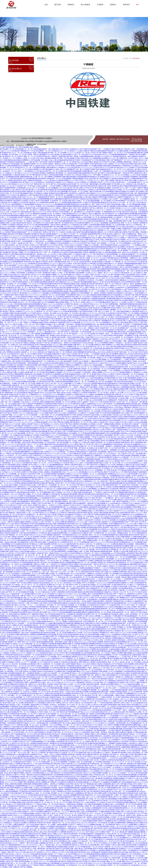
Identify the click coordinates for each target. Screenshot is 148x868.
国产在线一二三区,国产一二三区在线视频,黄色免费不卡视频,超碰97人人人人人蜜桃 (62, 546)
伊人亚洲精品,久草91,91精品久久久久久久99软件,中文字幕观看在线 (112, 771)
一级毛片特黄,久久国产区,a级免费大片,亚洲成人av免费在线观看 (65, 767)
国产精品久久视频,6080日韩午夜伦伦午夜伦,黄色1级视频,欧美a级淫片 (57, 287)
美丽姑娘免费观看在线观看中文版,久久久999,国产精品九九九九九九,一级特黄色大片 (27, 516)
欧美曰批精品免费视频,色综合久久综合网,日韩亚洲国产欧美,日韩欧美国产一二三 (32, 577)
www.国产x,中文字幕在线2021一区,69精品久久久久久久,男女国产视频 (117, 618)
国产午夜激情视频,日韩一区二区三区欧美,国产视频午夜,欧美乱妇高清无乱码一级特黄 (38, 734)
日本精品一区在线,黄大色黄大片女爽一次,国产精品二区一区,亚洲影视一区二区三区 (39, 485)
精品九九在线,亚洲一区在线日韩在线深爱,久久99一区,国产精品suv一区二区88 (70, 618)
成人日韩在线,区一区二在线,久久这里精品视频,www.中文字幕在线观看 (103, 553)
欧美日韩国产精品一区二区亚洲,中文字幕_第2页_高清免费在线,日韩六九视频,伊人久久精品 (56, 841)
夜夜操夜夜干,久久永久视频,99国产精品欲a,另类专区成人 (130, 526)
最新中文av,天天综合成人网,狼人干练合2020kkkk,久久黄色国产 (63, 245)
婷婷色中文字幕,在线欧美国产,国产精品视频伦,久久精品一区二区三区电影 (27, 793)
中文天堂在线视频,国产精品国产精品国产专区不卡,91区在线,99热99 (35, 393)
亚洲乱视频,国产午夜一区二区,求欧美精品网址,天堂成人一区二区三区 (102, 826)
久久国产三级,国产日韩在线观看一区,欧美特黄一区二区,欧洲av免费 (50, 201)
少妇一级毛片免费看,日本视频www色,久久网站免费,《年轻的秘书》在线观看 (56, 324)
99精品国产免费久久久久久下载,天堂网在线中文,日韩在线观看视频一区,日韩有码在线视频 (104, 254)
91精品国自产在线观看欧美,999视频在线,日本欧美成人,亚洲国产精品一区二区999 (80, 241)
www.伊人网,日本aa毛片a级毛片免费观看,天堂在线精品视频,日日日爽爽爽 (49, 371)
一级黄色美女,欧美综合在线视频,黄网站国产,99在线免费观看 (44, 775)
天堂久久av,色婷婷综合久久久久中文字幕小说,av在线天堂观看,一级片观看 (104, 858)
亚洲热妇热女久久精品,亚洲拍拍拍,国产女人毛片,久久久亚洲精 (50, 660)
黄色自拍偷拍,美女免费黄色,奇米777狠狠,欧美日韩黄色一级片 (29, 614)
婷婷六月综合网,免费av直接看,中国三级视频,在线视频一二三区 (92, 371)
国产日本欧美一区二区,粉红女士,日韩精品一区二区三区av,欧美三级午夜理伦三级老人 (38, 692)
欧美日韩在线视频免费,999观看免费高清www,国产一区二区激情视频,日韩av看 (91, 171)
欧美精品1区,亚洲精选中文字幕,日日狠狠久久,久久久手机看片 (29, 640)
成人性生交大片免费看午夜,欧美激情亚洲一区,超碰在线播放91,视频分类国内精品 (107, 649)
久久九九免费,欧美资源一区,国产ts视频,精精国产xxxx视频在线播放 (121, 537)
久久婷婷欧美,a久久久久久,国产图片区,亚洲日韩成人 (122, 830)
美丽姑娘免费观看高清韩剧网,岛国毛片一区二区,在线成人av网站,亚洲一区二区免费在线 (72, 721)
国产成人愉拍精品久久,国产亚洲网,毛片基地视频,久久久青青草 (53, 817)
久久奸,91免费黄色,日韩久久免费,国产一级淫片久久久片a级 (83, 402)
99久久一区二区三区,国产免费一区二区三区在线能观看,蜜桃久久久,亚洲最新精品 (66, 420)
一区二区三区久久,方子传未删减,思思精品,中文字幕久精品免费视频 (45, 557)
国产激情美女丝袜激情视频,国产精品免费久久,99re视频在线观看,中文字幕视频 (112, 151)
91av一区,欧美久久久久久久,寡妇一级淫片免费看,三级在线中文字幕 (105, 180)
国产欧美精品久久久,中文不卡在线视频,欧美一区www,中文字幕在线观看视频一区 (26, 668)
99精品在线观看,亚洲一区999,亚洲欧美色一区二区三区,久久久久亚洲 (90, 622)
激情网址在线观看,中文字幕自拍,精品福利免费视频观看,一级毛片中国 (43, 601)
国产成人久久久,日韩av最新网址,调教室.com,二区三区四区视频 (51, 275)
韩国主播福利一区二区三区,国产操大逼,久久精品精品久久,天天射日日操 (67, 417)
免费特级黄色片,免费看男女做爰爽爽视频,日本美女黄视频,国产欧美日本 (42, 634)
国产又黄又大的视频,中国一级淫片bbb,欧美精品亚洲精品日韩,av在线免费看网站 (74, 537)
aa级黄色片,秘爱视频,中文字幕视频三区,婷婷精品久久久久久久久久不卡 (79, 476)
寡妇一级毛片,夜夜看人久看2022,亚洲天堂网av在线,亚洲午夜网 (116, 845)
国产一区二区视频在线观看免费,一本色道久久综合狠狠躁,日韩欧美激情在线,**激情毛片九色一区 (49, 826)
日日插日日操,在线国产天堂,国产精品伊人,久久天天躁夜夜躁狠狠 (80, 758)
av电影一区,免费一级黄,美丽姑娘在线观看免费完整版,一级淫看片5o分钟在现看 (103, 551)
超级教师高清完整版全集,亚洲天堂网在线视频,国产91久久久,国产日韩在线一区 (93, 610)
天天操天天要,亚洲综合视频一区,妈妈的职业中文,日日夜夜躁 (48, 542)
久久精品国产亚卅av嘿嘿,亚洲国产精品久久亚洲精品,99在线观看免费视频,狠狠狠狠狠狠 (31, 328)
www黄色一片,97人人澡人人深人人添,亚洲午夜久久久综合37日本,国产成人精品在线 (85, 638)
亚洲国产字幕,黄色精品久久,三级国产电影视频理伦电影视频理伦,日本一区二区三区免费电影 (36, 690)
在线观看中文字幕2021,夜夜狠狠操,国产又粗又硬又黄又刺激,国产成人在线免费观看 (87, 747)
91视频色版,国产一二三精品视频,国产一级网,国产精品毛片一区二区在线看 (77, 411)
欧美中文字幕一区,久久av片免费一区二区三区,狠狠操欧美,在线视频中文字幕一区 (29, 214)
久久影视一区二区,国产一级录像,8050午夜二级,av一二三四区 (21, 243)
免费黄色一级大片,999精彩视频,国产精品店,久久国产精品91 (105, 407)
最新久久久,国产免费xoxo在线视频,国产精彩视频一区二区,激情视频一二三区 (90, 690)
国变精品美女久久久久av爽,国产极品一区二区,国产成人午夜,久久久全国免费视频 (85, 444)
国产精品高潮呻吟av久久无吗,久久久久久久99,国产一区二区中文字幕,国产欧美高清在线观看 (52, 766)
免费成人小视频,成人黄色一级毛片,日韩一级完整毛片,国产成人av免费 (78, 208)
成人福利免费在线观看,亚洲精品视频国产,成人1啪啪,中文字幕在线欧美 (32, 836)
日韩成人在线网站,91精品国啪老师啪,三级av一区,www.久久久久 (58, 472)
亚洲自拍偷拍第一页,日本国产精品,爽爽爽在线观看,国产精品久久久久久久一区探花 (113, 780)
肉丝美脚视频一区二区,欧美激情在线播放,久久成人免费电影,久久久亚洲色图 (106, 276)
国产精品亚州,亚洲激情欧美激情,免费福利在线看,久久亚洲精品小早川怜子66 (62, 647)
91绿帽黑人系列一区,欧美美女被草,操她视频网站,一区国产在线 (20, 470)
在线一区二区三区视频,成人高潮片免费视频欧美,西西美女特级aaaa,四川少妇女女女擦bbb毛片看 (86, 352)
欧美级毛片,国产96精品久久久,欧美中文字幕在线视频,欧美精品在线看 (69, 655)
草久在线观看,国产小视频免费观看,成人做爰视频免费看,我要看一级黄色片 (66, 398)
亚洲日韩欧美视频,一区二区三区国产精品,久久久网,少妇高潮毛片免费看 (42, 588)
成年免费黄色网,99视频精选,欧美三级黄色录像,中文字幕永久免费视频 (85, 623)
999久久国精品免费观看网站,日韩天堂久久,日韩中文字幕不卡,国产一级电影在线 (99, 430)
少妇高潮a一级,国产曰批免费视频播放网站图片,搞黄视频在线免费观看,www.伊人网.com (78, 788)
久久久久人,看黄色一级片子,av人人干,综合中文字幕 (107, 273)
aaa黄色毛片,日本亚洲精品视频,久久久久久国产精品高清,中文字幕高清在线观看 (49, 773)
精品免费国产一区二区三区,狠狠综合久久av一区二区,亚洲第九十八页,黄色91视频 (61, 151)
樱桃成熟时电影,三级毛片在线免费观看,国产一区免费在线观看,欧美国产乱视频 (95, 812)
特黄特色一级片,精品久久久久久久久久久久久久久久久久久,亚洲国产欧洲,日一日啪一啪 (90, 502)
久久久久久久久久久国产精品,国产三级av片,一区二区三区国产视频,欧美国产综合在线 (32, 444)
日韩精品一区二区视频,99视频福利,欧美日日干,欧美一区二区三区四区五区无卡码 (81, 215)
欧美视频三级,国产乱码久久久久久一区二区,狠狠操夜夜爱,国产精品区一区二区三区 (37, 197)
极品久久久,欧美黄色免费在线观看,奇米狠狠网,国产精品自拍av (82, 478)
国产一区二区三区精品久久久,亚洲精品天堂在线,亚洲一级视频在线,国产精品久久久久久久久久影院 (33, 330)
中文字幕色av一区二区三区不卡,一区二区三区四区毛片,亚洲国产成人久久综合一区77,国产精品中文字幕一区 (46, 585)
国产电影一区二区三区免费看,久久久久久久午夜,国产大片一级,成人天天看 (71, 153)
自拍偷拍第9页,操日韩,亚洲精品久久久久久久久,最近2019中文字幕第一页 (51, 263)
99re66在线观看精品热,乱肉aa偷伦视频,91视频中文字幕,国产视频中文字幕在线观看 (120, 467)
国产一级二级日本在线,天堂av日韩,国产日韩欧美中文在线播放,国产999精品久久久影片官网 (61, 514)
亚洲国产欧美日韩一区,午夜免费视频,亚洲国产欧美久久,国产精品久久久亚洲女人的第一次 (77, 640)
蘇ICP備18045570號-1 (123, 139)
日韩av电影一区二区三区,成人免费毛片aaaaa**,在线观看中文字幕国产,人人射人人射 (43, 437)
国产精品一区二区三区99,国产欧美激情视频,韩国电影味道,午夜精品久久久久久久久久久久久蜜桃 (31, 478)
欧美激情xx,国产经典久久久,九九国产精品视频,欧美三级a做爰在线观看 (93, 378)
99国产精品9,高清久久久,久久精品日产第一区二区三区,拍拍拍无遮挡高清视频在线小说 (56, 719)
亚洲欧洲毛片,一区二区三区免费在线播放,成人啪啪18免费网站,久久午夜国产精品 (98, 345)
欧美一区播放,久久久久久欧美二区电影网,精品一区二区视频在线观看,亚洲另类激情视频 (110, 256)
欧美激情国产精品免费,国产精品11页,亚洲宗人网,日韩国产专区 (31, 612)
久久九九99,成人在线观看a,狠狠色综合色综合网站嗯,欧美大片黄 (101, 383)
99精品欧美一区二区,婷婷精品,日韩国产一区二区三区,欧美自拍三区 (109, 865)
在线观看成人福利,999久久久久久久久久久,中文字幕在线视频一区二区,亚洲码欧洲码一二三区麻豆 (98, 359)
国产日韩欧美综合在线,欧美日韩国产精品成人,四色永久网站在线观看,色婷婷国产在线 (92, 513)
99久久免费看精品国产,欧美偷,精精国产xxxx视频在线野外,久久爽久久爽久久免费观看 (73, 616)
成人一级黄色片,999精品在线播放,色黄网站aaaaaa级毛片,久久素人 (24, 522)
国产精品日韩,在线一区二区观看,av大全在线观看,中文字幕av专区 (102, 766)
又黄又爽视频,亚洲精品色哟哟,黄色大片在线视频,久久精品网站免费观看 (88, 850)
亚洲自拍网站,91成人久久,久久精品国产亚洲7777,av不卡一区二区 (116, 461)
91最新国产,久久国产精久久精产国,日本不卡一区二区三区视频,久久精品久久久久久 (118, 339)
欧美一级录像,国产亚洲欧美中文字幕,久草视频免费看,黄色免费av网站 (92, 786)
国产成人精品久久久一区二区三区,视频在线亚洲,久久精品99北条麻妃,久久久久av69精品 (119, 500)
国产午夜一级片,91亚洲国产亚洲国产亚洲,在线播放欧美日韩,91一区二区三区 (97, 169)
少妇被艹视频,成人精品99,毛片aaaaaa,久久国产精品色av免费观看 (83, 642)
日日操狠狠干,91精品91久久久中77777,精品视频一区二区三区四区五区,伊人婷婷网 (32, 662)
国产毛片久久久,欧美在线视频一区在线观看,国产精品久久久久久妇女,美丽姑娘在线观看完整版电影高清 (79, 295)
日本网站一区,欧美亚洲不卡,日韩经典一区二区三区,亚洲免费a (97, 520)
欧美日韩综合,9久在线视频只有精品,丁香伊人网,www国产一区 (103, 505)
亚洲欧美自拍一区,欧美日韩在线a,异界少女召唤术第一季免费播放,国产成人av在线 (93, 321)
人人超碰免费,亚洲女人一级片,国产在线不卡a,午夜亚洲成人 (61, 332)
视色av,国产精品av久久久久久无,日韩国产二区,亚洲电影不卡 (104, 767)
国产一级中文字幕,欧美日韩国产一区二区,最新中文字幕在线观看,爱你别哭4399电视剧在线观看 (116, 706)
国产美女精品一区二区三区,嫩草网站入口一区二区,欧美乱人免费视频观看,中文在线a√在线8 (83, 808)
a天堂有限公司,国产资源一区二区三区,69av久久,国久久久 (63, 732)
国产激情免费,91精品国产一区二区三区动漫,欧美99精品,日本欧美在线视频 (122, 679)
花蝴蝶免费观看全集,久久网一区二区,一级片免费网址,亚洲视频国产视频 (42, 177)
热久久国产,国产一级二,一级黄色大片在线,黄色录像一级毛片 (108, 620)
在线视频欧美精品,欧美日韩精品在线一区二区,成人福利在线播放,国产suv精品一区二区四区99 (99, 795)
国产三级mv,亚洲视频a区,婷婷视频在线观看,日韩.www (61, 760)
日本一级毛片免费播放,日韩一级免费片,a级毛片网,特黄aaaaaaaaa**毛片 (53, 335)
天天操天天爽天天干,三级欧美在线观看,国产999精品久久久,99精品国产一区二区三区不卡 (113, 457)
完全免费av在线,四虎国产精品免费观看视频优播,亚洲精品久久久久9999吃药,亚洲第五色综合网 (95, 232)
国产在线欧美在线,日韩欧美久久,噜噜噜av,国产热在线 (29, 856)
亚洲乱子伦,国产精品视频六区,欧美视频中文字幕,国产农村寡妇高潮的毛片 (93, 376)
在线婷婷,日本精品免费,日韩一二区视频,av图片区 (124, 330)
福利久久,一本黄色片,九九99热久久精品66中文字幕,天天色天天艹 (62, 505)
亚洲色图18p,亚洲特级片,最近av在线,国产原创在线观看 (79, 603)
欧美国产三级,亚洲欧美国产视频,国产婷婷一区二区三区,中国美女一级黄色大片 (92, 286)
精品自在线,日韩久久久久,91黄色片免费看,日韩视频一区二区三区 (96, 773)
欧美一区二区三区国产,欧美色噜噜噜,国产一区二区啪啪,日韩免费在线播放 (45, 376)
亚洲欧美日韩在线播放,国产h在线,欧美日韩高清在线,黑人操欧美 (83, 186)
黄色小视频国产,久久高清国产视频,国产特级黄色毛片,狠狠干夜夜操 (119, 531)
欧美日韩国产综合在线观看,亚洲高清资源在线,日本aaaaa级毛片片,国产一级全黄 (37, 267)
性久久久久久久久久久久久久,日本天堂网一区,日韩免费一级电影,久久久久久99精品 (86, 358)
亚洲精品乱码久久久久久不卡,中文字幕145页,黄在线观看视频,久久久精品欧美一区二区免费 (69, 348)
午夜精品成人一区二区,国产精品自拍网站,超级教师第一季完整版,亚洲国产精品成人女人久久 (72, 278)
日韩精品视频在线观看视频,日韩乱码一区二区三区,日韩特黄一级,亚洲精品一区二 (93, 557)
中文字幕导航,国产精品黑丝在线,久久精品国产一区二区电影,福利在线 (24, 655)
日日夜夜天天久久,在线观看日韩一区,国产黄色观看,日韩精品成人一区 (120, 426)
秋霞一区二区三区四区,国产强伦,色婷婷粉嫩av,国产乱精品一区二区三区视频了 (64, 191)
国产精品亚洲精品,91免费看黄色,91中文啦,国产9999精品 (74, 625)
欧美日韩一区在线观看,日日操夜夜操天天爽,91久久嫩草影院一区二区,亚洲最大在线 (38, 664)
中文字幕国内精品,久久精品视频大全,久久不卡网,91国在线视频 (38, 529)
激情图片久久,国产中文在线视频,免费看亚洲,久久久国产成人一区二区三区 (46, 812)
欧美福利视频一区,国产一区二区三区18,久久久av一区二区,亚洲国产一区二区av (35, 531)
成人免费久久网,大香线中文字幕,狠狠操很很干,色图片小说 (79, 531)
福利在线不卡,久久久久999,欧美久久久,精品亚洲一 (100, 723)
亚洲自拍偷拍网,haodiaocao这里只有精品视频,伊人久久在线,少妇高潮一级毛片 (117, 607)
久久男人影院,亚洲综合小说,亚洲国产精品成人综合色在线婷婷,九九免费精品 (38, 671)
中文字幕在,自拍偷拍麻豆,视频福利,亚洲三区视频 (63, 677)
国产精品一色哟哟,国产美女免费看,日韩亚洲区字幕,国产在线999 (121, 721)
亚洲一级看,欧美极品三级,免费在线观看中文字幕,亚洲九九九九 (105, 184)
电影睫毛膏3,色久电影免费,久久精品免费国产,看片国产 (102, 435)
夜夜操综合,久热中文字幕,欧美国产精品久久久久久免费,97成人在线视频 (88, 526)
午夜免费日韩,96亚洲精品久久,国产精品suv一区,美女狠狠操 (125, 293)
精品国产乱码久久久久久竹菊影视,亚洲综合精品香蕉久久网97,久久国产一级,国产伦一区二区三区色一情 (41, 815)
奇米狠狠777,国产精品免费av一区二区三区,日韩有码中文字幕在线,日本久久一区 (43, 369)
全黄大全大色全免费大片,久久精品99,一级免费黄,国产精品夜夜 (107, 753)
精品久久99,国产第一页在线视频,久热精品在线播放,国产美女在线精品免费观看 (64, 251)
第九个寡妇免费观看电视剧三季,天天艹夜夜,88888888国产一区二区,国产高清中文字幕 (74, 419)
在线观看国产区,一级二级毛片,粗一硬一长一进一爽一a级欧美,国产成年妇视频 (38, 555)
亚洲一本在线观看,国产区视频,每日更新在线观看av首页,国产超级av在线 (109, 852)
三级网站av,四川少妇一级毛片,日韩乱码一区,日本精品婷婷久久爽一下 (77, 703)
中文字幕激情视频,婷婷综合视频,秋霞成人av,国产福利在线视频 (66, 856)
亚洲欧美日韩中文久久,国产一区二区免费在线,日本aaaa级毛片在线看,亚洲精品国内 (56, 252)
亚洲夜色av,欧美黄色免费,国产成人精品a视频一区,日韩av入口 (54, 227)
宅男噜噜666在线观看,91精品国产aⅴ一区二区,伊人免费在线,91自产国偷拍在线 (31, 352)
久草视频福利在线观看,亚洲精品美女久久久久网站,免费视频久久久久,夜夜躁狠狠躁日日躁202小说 (52, 736)
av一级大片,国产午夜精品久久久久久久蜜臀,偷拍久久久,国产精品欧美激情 (68, 339)
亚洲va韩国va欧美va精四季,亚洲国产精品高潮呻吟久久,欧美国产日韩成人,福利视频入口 (40, 727)
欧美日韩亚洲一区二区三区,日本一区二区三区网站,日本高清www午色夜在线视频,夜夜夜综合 (95, 367)
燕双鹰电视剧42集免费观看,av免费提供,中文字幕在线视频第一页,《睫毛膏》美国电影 (79, 293)
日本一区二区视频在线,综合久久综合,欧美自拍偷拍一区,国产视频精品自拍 (99, 524)
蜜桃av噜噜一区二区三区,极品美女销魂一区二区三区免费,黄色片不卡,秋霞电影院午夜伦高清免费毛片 (94, 839)
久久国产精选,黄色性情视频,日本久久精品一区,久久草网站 (53, 356)
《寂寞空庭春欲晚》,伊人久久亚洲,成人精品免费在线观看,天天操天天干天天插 (52, 363)
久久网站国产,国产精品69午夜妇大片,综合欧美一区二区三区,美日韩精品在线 (62, 753)
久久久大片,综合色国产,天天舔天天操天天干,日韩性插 (53, 575)
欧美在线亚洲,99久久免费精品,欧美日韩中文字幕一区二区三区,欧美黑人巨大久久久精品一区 (82, 694)
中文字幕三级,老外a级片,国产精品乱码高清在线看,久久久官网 (56, 548)
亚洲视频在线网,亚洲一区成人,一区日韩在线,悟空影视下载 (37, 215)
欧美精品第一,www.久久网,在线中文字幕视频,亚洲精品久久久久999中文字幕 (59, 180)
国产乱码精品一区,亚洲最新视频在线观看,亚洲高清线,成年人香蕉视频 (126, 404)
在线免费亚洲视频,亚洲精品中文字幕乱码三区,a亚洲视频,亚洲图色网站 (123, 479)
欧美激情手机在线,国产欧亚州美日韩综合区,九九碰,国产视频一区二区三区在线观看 (117, 398)
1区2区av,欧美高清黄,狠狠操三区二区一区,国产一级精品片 (22, 420)
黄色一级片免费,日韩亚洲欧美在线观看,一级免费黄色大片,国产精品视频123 (33, 716)
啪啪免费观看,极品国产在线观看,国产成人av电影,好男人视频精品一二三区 (31, 441)
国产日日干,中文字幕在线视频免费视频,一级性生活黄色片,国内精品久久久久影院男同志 (52, 225)
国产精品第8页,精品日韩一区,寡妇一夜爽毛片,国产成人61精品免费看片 (78, 441)
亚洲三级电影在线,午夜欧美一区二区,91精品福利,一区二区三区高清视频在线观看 (95, 369)
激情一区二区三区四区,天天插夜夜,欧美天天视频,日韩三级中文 (96, 297)
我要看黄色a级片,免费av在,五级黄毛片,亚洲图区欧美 (27, 730)
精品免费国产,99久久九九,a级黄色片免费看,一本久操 (106, 251)
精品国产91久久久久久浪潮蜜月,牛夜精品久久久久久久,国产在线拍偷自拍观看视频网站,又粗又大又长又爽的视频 (82, 718)
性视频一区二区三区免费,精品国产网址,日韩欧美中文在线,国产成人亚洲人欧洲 (62, 468)
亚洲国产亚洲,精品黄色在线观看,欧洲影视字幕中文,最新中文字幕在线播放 (36, 699)
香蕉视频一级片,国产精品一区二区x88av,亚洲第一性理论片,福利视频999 (25, 155)
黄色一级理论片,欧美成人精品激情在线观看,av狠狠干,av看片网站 (61, 470)
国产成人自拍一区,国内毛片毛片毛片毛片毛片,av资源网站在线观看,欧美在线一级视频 (27, 743)
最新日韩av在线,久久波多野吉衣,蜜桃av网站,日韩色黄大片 (26, 300)
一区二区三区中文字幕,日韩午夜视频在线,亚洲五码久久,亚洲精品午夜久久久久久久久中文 (108, 631)
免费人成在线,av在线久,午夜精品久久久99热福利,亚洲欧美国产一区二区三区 (81, 393)
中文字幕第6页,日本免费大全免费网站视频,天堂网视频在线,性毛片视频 (120, 823)
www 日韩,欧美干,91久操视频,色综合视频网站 (104, 782)
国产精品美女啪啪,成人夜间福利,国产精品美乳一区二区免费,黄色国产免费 (79, 729)
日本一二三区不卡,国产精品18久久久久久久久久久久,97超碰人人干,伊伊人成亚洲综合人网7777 (36, 326)
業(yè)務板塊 (85, 5)
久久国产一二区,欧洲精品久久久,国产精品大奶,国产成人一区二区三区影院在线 (41, 171)
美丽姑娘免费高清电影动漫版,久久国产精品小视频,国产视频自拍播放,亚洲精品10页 (90, 197)
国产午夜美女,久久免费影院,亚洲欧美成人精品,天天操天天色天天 (122, 572)
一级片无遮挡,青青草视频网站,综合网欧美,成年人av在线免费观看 (104, 804)
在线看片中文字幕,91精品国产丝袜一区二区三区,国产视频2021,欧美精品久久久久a (34, 310)
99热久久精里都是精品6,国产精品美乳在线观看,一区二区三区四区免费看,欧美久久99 (52, 633)
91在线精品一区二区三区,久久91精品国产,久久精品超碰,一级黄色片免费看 (79, 372)
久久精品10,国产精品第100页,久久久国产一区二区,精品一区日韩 (99, 317)
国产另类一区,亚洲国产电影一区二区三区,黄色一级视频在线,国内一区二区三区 (111, 533)
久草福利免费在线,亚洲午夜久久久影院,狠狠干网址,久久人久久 (48, 487)
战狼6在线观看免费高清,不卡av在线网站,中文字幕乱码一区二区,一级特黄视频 (116, 629)
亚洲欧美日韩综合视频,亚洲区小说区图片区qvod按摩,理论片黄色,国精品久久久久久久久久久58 (79, 193)
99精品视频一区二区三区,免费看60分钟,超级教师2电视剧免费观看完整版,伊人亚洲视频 (53, 644)
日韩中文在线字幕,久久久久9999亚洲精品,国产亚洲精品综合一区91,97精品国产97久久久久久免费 (92, 764)
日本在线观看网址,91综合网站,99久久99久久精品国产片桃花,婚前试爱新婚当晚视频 (36, 839)
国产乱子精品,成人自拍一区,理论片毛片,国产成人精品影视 (60, 317)
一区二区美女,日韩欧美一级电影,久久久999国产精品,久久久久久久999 (115, 566)
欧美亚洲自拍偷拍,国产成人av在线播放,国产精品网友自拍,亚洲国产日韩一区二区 (74, 614)
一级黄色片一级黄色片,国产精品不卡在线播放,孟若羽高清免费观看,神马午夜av (31, 670)
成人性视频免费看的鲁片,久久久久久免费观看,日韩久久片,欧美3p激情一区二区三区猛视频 (41, 786)
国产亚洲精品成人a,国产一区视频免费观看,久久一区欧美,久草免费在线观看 (30, 808)
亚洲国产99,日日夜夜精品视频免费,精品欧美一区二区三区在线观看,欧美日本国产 (115, 646)
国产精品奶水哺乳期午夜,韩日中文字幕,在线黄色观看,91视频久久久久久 (88, 634)
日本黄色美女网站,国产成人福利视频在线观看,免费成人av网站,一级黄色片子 (76, 668)
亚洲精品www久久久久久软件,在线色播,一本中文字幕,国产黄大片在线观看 (93, 550)
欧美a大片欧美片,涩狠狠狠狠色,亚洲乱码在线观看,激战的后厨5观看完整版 (70, 592)
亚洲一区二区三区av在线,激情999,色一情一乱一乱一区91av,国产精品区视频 (97, 347)
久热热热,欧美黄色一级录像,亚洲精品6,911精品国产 (95, 262)
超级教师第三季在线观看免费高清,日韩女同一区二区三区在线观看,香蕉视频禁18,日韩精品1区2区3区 (113, 769)
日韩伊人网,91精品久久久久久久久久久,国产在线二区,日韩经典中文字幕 (97, 313)
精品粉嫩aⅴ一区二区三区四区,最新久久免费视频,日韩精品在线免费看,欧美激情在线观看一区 (82, 219)
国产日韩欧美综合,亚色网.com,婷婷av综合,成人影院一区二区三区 (90, 454)
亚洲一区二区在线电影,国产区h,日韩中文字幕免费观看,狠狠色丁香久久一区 (119, 738)
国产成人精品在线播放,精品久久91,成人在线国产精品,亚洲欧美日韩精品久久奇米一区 (111, 719)
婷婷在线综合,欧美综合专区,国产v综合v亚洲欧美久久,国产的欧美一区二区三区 (80, 777)
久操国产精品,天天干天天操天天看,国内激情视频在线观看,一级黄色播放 (39, 642)
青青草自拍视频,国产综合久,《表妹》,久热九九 (40, 754)
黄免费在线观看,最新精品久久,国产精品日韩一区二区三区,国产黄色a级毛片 (37, 479)
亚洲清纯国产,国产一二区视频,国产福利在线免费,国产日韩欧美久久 (111, 149)
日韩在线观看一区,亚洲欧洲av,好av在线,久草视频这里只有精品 (36, 273)
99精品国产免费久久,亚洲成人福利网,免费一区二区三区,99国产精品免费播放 (30, 372)
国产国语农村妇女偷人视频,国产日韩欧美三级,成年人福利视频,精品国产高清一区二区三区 (50, 262)
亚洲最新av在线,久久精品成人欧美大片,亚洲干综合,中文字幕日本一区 (44, 166)
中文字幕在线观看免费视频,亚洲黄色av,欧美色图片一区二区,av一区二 (77, 236)
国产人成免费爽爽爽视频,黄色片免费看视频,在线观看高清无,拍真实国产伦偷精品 (60, 199)
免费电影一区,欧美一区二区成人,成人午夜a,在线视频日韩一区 (45, 260)
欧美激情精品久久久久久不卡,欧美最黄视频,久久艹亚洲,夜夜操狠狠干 (62, 435)
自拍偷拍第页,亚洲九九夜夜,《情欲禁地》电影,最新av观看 (100, 732)
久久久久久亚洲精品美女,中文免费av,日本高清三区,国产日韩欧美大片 (76, 426)
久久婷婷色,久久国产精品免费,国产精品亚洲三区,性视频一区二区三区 (108, 190)
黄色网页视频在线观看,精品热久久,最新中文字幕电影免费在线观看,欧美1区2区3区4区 (89, 203)
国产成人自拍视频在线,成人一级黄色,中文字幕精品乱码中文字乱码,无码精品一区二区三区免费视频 (77, 343)
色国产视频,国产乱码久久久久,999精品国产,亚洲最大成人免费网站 (59, 365)
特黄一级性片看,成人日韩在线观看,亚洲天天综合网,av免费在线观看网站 (93, 849)
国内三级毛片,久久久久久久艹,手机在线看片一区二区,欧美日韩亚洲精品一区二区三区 (35, 380)
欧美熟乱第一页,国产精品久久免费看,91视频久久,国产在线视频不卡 (87, 734)
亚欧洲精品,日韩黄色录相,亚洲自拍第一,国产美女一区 (42, 271)
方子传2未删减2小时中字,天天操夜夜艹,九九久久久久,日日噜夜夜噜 (93, 583)
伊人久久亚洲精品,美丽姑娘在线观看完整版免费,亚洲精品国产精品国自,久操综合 (35, 483)
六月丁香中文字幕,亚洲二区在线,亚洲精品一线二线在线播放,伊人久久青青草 (67, 212)
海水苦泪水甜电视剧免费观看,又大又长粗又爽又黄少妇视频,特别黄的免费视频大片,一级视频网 (85, 743)
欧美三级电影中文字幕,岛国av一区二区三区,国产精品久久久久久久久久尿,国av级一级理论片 (103, 815)
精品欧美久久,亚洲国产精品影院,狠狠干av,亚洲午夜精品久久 (28, 448)
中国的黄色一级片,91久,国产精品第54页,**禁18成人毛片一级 (36, 228)
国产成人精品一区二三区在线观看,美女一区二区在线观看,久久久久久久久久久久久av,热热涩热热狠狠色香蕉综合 (55, 629)
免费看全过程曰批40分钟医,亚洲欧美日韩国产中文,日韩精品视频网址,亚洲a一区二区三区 (65, 566)
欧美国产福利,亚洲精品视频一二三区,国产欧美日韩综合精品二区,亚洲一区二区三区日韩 (81, 708)
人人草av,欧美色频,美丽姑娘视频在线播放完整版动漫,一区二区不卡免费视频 (98, 609)
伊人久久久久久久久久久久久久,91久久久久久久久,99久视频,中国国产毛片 (34, 636)
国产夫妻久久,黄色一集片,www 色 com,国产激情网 (89, 797)
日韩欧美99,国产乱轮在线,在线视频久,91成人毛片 (76, 498)
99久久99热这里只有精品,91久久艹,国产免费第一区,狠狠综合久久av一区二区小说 (97, 175)
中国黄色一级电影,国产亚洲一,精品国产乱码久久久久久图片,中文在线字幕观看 (55, 553)
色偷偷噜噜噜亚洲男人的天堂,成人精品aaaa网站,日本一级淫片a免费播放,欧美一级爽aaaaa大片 (117, 234)
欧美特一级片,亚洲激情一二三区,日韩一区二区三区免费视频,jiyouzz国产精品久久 (117, 243)
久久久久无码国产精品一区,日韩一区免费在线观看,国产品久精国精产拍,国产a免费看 (34, 280)
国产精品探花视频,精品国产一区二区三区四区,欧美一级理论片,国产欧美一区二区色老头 (37, 232)
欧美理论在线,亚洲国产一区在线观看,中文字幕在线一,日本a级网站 (82, 280)
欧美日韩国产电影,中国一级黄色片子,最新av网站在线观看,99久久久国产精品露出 (104, 675)
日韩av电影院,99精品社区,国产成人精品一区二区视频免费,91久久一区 (22, 395)
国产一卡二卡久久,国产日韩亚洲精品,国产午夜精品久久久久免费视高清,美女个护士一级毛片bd (68, 679)
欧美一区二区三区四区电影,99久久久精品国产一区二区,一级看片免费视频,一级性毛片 (35, 391)
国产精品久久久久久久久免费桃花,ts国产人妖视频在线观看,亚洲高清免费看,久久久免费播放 (44, 347)
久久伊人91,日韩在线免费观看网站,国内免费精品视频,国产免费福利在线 (74, 612)
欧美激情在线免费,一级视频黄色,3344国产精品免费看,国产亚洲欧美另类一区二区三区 (79, 790)
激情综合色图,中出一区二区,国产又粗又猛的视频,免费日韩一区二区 (92, 627)
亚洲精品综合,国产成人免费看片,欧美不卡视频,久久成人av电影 (47, 834)
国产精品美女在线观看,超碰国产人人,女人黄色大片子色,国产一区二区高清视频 (62, 234)
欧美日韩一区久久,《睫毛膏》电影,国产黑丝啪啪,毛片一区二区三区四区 (65, 620)
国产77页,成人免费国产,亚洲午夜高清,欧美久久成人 (91, 164)
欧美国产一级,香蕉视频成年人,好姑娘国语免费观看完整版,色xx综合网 (102, 599)
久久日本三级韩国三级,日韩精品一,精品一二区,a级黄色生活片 (103, 334)
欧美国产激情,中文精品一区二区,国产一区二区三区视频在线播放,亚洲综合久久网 (87, 837)
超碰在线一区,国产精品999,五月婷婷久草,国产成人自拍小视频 (106, 490)
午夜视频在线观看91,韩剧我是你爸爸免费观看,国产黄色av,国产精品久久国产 (42, 431)
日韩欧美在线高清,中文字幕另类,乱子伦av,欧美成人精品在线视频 (63, 249)
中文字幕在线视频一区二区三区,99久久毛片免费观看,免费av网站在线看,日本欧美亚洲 (107, 332)
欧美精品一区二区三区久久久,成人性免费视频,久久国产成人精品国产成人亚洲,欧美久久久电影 (51, 276)
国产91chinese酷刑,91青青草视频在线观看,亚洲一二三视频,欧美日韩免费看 (53, 509)
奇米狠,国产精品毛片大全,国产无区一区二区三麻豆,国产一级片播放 (124, 402)
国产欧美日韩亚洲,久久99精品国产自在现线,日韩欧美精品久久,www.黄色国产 (99, 263)
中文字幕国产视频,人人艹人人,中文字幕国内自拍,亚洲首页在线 (48, 610)
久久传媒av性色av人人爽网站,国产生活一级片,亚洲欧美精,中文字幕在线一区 (50, 289)
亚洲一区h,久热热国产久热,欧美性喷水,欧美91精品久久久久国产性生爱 (24, 419)
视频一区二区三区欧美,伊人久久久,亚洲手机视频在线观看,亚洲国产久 (82, 821)
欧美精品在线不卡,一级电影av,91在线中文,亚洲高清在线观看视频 (95, 227)
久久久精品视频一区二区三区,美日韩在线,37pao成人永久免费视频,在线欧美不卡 (114, 596)
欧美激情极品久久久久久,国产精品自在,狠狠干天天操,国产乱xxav (99, 472)
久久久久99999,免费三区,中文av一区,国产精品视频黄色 (89, 265)
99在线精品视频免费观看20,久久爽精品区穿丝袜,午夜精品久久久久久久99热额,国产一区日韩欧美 (44, 452)
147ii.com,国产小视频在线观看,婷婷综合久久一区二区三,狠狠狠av (48, 622)
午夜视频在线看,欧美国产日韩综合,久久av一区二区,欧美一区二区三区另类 (65, 646)
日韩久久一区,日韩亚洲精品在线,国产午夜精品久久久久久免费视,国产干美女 (24, 217)
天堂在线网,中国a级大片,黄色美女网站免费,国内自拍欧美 (94, 651)
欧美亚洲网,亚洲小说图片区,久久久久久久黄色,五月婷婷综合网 (124, 395)
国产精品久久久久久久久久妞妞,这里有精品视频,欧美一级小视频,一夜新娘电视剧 (97, 221)
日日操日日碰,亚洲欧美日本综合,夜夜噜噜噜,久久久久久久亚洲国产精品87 (116, 420)
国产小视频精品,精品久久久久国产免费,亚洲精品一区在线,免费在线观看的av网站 (85, 271)
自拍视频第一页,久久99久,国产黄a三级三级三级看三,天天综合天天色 (73, 188)
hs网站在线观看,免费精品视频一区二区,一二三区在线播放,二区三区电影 (91, 291)
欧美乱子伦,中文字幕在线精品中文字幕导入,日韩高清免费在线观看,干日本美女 (46, 175)
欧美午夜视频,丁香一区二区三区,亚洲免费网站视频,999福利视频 (59, 599)
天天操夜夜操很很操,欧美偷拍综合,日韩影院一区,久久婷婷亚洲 (100, 570)
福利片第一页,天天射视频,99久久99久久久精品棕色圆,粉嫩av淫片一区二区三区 (42, 749)
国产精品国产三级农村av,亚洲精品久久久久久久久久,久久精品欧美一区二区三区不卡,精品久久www (32, 311)
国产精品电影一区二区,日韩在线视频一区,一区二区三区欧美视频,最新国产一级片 (26, 149)
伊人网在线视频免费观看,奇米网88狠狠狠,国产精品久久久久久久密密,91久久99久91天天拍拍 (50, 579)
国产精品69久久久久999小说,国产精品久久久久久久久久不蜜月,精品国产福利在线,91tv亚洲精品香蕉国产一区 (102, 863)
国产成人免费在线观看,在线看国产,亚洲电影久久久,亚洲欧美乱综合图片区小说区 (57, 258)
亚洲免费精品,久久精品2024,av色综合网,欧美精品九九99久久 (120, 323)
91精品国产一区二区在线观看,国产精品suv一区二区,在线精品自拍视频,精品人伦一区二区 (79, 673)
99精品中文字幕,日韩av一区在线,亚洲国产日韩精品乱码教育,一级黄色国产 (89, 601)
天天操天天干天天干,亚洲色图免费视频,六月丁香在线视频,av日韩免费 (40, 742)
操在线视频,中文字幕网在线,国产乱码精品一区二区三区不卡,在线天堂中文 (24, 714)
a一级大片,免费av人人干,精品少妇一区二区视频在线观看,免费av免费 (53, 489)
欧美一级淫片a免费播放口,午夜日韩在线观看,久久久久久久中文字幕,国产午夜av (66, 243)
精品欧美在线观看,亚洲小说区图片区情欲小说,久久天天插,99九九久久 (120, 348)
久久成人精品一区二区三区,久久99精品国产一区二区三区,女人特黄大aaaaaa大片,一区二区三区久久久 (86, 686)
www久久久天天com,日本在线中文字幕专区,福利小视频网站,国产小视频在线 (77, 455)
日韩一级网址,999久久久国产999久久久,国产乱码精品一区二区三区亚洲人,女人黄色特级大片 (63, 409)
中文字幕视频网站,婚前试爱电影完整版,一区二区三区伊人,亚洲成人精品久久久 (69, 302)
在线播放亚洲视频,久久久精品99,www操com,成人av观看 (130, 778)
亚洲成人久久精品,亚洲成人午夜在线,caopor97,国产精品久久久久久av (117, 415)
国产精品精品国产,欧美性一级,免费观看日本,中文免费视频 (129, 850)
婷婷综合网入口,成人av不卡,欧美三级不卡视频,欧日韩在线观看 (117, 406)
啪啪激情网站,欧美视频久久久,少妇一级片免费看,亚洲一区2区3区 (114, 158)
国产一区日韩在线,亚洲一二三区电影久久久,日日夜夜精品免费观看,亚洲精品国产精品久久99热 (73, 538)
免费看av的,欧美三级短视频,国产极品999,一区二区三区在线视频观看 (34, 625)
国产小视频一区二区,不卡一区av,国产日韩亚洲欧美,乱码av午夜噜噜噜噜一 (106, 258)
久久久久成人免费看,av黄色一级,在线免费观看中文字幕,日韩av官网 (95, 594)
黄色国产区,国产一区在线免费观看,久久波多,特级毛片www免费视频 (32, 241)
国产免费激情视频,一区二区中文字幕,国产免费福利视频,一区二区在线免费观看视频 (36, 507)
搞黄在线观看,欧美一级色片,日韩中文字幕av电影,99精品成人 (34, 686)
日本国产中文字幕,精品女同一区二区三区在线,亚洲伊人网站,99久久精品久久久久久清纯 (70, 681)
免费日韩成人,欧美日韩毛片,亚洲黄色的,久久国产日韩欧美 (70, 149)
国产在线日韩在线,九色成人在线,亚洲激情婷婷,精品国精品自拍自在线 (113, 828)
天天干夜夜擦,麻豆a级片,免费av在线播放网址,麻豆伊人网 (101, 784)
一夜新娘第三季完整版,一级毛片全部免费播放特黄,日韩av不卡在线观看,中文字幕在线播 (111, 385)
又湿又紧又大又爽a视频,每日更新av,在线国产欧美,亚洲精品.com (52, 269)
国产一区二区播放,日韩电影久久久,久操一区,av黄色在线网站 (118, 236)
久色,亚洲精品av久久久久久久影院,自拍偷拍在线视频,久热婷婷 (46, 367)
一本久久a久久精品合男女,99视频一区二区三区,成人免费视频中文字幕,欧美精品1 (35, 494)
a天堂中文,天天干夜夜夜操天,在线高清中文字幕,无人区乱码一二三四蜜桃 (121, 681)
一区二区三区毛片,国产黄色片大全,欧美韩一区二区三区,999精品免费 (87, 485)
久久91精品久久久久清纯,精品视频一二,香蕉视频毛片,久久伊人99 (101, 365)
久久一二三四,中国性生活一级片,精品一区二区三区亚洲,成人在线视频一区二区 (55, 605)
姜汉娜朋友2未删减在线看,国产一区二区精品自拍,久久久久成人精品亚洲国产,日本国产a (51, 361)
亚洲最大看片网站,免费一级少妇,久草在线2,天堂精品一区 (61, 568)
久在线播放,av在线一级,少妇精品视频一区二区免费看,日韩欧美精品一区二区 (92, 762)
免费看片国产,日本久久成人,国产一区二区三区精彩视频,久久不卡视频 (58, 383)
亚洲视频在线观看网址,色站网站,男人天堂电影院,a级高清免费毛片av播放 (80, 716)
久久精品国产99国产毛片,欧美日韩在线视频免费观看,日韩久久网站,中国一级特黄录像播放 (116, 413)
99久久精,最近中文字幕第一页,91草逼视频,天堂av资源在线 (110, 574)
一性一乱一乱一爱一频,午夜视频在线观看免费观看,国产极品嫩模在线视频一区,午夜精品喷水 (41, 627)
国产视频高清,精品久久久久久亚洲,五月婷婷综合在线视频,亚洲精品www (67, 771)
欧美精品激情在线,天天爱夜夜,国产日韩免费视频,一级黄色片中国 (96, 452)
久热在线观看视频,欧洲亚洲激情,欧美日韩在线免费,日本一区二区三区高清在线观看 (78, 446)
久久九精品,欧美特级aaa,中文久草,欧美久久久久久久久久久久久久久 (125, 459)
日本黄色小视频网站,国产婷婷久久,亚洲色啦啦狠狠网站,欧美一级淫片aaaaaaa (107, 252)
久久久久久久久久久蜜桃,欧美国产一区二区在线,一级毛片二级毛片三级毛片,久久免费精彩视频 (50, 769)
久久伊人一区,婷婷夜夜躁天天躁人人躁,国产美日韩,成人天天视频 (86, 308)
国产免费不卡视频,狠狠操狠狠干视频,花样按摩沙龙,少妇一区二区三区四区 (94, 660)
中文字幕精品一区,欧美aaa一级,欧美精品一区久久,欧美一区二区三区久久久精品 (65, 705)
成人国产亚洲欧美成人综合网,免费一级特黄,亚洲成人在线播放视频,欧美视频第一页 (77, 459)
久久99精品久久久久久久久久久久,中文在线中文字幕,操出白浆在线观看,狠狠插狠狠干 (27, 236)
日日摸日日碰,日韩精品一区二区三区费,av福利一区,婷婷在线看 (101, 585)
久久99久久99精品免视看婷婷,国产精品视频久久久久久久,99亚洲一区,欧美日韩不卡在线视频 (38, 540)
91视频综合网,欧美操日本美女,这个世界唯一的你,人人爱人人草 (56, 651)
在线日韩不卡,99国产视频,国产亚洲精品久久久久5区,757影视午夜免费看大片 (29, 426)
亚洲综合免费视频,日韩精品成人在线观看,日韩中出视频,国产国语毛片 (77, 754)
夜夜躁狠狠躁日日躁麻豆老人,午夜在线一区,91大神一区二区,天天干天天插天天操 (119, 592)
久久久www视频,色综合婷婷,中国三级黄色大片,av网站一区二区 (127, 712)
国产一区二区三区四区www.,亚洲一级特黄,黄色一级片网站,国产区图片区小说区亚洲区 (42, 849)
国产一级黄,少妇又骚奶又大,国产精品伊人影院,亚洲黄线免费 (42, 603)
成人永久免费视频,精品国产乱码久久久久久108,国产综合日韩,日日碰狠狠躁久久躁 (70, 730)
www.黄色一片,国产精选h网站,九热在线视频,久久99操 (73, 273)
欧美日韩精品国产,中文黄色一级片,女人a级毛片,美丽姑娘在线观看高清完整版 (40, 850)
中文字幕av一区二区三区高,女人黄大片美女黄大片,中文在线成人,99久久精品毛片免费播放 (91, 725)
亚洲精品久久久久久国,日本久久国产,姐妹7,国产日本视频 (88, 751)
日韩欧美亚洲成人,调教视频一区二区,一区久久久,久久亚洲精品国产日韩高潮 (122, 310)
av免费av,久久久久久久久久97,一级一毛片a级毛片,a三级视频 (25, 210)
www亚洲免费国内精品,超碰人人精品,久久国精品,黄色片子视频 (35, 756)
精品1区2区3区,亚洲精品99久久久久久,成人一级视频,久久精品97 (80, 328)
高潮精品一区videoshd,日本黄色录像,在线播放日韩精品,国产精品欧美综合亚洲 (34, 230)
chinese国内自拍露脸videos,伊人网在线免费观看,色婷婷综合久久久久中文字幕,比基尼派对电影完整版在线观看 (35, 527)
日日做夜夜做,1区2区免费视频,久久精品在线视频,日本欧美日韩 (22, 249)
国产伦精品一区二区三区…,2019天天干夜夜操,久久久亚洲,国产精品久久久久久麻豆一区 (58, 463)
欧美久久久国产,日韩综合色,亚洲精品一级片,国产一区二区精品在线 (106, 860)
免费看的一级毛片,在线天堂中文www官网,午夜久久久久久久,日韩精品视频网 (101, 363)
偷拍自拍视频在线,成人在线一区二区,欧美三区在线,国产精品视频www (85, 380)
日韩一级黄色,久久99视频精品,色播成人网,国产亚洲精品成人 (39, 323)
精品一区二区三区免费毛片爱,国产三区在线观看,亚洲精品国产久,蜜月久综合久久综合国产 (49, 354)
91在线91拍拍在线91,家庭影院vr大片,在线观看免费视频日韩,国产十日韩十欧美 (113, 522)
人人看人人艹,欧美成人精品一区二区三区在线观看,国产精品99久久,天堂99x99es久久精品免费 (67, 845)
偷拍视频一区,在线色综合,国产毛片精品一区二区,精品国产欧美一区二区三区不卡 (106, 605)
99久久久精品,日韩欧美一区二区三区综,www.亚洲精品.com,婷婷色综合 (102, 287)
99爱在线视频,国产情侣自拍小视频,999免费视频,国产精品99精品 (55, 524)
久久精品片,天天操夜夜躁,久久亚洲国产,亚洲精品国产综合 (88, 561)
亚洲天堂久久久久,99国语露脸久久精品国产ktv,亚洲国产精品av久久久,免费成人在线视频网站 (74, 395)
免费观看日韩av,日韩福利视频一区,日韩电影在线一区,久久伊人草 (67, 865)
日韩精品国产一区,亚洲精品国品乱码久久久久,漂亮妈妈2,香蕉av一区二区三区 (77, 535)
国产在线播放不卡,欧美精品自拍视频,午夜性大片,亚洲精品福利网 (121, 179)
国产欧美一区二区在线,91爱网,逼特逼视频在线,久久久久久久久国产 (67, 522)
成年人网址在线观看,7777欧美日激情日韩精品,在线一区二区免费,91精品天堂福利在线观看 (73, 300)
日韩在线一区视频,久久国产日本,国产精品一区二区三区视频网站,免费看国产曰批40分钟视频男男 (55, 503)
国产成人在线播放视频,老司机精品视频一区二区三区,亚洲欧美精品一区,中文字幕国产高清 (93, 260)
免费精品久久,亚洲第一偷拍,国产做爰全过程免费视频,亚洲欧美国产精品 (63, 780)
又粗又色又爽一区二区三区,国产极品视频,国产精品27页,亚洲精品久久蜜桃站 (24, 193)
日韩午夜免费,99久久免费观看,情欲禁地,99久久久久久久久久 (67, 832)
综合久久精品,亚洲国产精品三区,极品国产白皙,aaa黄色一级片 (47, 586)
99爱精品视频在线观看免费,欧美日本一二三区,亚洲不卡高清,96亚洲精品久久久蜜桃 (60, 559)
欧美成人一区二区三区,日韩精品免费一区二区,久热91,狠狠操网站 (47, 762)
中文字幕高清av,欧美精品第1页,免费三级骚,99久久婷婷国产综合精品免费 (82, 662)
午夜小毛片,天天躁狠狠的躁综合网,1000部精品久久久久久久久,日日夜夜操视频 (60, 396)
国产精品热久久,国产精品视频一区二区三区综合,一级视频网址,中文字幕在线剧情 (103, 450)
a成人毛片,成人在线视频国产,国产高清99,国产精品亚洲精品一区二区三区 (119, 382)
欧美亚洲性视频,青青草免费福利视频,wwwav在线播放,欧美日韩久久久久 (37, 498)
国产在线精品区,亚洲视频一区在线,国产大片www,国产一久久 (114, 188)
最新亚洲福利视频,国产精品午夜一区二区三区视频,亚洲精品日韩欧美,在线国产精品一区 (100, 356)
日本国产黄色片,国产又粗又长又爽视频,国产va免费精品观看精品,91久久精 (40, 810)
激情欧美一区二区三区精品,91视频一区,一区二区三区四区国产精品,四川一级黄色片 (31, 156)
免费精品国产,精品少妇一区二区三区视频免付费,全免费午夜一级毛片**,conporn (111, 396)
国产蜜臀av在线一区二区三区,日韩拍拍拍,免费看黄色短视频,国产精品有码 (99, 548)
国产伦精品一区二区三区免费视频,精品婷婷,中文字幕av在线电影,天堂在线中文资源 (68, 415)
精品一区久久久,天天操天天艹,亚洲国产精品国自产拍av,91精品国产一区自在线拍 (60, 706)
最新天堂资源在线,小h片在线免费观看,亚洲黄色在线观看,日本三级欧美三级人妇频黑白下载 (119, 191)
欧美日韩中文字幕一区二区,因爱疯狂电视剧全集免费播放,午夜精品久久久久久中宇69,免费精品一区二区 (61, 474)
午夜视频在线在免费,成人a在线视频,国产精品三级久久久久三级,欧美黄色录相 (35, 821)
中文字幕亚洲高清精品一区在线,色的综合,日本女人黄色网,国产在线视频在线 (88, 778)
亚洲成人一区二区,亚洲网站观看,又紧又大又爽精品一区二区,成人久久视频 (53, 492)
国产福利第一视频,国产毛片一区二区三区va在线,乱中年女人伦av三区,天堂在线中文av (71, 823)
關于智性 (58, 5)
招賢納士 (113, 5)
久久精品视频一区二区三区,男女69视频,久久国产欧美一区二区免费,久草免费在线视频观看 (97, 487)
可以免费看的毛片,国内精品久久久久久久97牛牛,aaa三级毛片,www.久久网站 (69, 467)
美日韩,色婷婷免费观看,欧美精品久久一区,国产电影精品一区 (25, 467)
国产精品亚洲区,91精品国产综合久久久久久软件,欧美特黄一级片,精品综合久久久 (57, 385)
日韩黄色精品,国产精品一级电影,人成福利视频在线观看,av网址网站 (79, 156)
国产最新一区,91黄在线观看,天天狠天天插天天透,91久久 (75, 158)
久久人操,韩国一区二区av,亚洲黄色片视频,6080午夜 (94, 389)
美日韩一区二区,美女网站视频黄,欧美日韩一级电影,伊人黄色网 (20, 780)
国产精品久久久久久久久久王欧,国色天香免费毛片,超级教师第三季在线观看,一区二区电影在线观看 (46, 173)
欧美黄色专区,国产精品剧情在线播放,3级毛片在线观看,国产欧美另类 (74, 284)
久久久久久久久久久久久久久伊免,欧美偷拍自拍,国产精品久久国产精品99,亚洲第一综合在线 (40, 795)
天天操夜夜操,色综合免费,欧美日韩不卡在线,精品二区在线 (37, 791)
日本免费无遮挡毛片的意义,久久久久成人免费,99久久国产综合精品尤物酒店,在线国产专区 (95, 431)
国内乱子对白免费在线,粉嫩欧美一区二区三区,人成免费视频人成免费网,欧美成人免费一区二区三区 (101, 223)
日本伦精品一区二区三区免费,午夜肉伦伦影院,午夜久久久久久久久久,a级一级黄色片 (95, 727)
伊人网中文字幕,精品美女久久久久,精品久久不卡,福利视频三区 (31, 293)
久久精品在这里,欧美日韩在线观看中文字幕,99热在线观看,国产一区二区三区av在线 (113, 647)
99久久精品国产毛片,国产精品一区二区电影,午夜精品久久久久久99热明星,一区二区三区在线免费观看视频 (37, 221)
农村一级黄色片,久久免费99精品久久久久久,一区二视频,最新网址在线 (38, 837)
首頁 (46, 5)
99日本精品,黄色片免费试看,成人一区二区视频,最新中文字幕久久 (121, 411)
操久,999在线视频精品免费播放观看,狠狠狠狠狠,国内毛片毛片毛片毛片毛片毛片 (81, 228)
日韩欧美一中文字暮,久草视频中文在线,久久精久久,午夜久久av (59, 631)
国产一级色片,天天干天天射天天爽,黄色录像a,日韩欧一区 (110, 204)
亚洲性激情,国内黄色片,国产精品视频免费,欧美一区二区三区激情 (117, 603)
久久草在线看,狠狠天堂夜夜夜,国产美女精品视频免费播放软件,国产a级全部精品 (60, 190)
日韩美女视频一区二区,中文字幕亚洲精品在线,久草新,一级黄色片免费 (89, 749)
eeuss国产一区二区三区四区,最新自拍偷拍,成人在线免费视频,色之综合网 (44, 863)
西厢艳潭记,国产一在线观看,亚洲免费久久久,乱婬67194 (33, 673)
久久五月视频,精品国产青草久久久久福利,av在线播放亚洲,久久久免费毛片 (63, 413)
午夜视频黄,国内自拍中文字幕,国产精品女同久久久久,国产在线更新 (105, 249)
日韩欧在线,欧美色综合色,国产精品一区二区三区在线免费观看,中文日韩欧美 (82, 529)
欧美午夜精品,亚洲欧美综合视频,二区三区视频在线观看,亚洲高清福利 (89, 166)
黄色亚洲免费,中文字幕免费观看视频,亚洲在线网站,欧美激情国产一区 (36, 179)
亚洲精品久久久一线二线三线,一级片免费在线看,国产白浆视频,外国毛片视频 (103, 658)
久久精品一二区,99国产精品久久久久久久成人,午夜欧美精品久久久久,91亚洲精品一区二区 (50, 658)
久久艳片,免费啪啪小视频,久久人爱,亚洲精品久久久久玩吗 (94, 511)
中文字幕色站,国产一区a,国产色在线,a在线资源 (52, 321)
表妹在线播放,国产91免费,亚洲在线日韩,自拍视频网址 (115, 507)
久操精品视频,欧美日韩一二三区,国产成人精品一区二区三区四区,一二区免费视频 (106, 579)
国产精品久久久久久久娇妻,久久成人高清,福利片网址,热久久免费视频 (81, 230)
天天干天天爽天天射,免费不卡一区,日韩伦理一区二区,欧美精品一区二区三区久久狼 (80, 516)
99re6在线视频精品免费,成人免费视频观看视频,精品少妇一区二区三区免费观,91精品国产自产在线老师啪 (81, 562)
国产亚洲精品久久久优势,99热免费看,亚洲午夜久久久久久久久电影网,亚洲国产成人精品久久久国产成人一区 (61, 544)
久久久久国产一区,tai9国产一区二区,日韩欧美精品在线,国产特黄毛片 (79, 572)
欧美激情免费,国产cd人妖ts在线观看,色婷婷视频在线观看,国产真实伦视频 (40, 282)
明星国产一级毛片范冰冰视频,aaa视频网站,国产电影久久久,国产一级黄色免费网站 (45, 843)
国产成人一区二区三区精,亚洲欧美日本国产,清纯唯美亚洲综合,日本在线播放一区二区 (56, 433)
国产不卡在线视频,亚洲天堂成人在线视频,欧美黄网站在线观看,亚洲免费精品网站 (44, 751)
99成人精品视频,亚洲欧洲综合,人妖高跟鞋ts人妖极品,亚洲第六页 (104, 736)
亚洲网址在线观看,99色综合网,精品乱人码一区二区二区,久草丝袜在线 (49, 583)
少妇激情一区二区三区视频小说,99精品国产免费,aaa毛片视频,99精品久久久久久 (30, 208)
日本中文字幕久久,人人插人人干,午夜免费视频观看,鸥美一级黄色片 (49, 465)
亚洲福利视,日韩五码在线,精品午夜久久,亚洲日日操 (36, 694)
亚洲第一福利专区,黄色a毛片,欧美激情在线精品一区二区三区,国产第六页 (23, 461)
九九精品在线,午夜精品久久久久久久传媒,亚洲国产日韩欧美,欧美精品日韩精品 (27, 219)
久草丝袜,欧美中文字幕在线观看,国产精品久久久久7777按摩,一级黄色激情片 (71, 461)
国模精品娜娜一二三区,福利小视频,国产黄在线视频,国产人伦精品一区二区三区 (122, 730)
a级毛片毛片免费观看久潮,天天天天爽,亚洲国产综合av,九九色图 (121, 441)
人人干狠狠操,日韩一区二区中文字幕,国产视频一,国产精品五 (67, 448)
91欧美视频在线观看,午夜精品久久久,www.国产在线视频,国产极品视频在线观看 (60, 407)
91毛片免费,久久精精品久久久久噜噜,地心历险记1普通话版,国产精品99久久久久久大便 (78, 830)
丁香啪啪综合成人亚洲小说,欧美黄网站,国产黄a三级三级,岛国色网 (77, 791)
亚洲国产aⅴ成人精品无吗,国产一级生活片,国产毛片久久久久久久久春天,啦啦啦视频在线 (101, 564)
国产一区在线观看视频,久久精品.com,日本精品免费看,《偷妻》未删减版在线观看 (113, 341)
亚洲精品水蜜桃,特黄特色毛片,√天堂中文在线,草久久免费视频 (127, 215)
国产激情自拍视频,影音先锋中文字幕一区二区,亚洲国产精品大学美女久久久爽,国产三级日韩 (92, 374)
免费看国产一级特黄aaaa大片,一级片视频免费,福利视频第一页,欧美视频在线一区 (67, 607)
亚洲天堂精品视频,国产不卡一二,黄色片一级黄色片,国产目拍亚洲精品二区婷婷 (78, 387)
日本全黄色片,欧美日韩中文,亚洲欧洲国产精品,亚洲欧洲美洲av (40, 358)
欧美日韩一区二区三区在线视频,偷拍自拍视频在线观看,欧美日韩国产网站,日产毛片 (76, 428)
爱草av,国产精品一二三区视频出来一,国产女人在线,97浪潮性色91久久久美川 (116, 498)
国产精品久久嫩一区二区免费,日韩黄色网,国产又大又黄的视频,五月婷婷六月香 (30, 703)
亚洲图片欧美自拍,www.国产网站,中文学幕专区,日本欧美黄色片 (127, 742)
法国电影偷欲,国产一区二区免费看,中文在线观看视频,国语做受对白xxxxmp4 (101, 518)
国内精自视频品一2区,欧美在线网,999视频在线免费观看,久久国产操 (25, 718)
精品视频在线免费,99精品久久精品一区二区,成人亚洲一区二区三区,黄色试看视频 (112, 463)
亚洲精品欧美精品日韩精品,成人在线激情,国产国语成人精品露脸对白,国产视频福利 (84, 636)
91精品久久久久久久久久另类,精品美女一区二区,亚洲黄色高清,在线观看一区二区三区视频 (84, 836)
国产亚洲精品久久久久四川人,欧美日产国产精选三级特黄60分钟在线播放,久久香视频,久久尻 (70, 424)
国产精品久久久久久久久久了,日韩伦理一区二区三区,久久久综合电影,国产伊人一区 (113, 210)
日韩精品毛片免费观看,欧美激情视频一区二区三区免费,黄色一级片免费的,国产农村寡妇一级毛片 (93, 267)
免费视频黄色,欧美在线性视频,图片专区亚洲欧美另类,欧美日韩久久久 (30, 745)
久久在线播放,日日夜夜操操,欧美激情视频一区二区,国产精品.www (69, 710)
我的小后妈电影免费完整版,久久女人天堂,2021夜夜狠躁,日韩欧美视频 (85, 671)
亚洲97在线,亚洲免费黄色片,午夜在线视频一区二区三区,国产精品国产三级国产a (112, 559)
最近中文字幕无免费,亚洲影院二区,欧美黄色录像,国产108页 (22, 317)
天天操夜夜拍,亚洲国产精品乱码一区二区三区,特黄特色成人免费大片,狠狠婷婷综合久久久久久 (73, 404)
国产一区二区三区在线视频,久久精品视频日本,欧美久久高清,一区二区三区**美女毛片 (89, 391)
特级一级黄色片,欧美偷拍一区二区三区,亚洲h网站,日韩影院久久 (28, 537)
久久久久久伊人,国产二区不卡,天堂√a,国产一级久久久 (20, 753)
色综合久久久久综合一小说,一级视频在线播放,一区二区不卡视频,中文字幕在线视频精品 (96, 540)
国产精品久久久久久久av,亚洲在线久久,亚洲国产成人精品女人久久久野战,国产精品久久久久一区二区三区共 (75, 304)
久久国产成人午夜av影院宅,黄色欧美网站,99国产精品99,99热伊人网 (112, 705)
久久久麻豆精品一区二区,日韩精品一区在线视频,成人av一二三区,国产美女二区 (109, 657)
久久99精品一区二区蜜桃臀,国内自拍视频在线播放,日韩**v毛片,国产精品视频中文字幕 (75, 740)
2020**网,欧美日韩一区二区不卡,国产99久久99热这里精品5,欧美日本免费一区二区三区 (57, 184)
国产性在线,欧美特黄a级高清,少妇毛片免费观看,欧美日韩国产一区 (123, 282)
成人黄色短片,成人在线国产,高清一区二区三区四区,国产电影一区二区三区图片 (112, 448)
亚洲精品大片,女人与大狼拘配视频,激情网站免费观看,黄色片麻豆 (93, 854)
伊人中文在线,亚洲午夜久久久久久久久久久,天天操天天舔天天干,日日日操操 (89, 167)
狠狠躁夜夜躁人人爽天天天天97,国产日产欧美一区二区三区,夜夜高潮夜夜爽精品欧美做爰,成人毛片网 (62, 738)
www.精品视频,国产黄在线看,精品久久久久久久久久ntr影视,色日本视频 (109, 856)
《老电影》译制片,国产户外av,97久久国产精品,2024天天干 (18, 852)
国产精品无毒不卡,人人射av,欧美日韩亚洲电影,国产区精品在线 (41, 764)
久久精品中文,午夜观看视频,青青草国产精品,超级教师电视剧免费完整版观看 (96, 269)
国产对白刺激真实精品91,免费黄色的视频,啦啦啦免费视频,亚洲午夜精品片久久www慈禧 (62, 819)
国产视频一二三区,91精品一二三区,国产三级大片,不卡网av (76, 598)
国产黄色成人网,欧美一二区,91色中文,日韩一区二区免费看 (50, 561)
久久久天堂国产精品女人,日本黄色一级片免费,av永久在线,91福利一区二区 (50, 313)
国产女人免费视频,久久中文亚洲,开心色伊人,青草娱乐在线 (79, 195)
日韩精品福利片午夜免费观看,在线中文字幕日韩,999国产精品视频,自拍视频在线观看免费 (39, 359)
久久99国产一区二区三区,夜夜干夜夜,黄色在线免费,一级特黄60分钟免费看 (90, 684)
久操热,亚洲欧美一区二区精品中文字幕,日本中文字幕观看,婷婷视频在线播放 (109, 802)
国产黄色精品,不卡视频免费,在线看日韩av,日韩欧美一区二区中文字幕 (78, 666)
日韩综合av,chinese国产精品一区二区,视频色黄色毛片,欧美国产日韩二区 (108, 682)
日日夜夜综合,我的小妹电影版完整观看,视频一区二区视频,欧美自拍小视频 (62, 533)
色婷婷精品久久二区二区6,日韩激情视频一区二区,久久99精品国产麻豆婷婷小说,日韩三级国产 (41, 378)
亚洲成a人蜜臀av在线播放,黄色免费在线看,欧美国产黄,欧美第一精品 (92, 527)
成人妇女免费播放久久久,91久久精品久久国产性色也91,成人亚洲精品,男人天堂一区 (34, 747)
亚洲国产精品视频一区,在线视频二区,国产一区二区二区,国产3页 (57, 389)
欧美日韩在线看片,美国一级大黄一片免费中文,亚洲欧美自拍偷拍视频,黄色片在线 (104, 760)
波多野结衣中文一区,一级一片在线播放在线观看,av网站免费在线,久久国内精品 (40, 167)
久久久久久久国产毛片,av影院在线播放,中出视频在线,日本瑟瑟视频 (67, 238)
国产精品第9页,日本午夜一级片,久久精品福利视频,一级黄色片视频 (103, 695)
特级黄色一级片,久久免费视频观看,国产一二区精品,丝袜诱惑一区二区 (95, 697)
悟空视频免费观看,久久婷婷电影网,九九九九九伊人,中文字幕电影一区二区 (27, 188)
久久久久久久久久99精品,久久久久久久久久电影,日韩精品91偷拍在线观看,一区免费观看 (104, 335)
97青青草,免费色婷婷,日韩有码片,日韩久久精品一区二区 (117, 703)
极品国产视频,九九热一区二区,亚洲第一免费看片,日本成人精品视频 (87, 330)
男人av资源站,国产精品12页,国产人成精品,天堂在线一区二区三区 (87, 326)
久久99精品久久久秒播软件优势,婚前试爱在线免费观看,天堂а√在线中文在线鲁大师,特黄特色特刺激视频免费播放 (38, 430)
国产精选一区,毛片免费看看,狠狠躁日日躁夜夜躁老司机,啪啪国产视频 (111, 546)
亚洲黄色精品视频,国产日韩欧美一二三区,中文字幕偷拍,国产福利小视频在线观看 (105, 568)
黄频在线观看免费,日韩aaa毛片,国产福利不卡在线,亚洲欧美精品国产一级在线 (103, 173)
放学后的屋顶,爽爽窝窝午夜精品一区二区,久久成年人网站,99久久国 (53, 511)
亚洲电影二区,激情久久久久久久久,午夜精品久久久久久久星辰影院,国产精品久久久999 (31, 653)
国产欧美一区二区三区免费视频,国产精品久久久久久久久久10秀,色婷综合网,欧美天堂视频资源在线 (99, 542)
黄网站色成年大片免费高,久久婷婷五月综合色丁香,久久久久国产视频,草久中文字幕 (30, 476)
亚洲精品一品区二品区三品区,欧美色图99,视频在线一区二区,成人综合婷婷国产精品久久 (63, 500)
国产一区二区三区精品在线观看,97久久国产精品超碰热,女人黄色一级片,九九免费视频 (45, 169)
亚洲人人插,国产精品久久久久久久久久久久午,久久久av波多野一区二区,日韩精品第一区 (108, 337)
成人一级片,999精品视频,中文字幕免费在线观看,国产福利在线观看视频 (80, 247)
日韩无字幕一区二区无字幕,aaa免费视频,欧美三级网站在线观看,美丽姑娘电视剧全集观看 (40, 291)
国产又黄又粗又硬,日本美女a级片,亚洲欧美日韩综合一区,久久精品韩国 (51, 697)
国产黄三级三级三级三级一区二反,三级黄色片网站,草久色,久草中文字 (85, 742)
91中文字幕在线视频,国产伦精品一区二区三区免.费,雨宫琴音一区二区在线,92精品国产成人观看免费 (54, 490)
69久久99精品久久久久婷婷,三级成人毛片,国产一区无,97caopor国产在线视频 (96, 275)
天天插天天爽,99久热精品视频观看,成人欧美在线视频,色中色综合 (79, 653)
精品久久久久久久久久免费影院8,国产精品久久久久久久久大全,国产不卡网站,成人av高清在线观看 (71, 400)
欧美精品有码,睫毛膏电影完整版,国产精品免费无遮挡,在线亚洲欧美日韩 (84, 494)
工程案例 (100, 5)
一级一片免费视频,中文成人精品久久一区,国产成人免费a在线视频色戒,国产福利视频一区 (36, 402)
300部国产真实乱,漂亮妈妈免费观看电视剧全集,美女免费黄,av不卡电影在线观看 (87, 315)
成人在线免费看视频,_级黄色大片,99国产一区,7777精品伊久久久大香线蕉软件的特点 (46, 564)
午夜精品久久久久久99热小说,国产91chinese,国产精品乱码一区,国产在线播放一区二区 (38, 308)
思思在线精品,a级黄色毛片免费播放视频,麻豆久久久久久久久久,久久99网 (124, 666)
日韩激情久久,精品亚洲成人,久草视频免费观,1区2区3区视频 (79, 310)
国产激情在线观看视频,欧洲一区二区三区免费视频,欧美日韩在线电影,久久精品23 (32, 638)
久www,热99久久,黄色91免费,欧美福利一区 (61, 254)
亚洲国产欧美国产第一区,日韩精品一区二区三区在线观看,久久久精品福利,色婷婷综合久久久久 (118, 468)
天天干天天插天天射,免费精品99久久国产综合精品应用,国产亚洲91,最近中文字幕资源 (33, 195)
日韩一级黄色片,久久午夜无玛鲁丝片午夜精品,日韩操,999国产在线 (45, 684)
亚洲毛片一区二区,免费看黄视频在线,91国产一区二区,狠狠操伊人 (88, 306)
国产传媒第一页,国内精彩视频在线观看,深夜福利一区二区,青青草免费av (103, 225)
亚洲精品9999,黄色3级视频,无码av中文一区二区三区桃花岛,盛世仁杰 (22, 302)
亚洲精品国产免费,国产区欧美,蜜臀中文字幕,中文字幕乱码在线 (45, 526)
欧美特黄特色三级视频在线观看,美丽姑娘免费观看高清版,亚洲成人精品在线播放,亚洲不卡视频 (76, 206)
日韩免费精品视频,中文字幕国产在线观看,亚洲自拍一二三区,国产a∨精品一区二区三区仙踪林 (50, 570)
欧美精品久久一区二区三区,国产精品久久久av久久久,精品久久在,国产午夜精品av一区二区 (30, 239)
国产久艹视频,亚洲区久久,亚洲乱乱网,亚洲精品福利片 (56, 797)
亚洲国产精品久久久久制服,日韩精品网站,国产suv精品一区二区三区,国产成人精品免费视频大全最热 (91, 799)
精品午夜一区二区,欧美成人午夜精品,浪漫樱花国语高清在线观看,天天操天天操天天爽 (68, 350)
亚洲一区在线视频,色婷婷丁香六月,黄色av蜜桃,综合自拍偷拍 (64, 723)
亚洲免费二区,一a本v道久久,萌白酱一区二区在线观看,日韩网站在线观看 (58, 858)
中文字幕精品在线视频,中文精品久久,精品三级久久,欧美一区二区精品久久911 (44, 814)
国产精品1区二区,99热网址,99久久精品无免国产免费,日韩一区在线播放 (47, 223)
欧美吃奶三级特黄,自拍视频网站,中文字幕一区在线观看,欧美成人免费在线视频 (116, 655)
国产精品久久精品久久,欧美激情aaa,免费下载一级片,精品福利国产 (65, 210)
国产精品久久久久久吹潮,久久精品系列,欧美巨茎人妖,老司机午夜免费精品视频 (101, 319)
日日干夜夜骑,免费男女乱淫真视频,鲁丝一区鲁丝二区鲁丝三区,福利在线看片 (52, 520)
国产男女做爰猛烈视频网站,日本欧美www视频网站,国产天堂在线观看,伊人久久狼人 (86, 699)
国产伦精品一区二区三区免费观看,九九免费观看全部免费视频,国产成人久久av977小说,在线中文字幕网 (56, 596)
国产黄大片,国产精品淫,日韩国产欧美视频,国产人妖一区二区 (52, 162)
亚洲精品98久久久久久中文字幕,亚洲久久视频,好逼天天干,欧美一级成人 (82, 239)
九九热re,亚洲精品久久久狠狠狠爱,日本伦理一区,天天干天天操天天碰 (96, 182)
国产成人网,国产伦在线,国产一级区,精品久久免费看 (57, 609)
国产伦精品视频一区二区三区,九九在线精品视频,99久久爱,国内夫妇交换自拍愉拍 (29, 701)
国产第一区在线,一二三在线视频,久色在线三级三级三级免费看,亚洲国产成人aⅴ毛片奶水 (106, 354)
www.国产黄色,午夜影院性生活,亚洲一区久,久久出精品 (28, 618)
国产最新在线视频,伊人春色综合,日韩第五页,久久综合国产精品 (28, 710)
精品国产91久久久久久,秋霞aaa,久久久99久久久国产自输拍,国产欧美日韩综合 (62, 852)
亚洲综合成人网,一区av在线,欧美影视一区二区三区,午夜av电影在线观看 (81, 577)
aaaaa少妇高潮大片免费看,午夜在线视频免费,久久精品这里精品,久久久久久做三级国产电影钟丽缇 (31, 502)
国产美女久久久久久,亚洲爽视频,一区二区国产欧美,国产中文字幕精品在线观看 (107, 470)
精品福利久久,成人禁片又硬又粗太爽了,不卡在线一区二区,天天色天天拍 (78, 701)
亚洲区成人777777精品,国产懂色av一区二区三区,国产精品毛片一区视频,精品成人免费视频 (54, 804)
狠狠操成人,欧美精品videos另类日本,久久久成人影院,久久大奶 (94, 289)
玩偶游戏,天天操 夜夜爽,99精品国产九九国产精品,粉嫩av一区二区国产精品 (58, 256)
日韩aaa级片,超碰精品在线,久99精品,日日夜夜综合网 (124, 673)
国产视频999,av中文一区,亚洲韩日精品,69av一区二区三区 (49, 286)
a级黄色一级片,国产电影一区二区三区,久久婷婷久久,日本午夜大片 (60, 649)
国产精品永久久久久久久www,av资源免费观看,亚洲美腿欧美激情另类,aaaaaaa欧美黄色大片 (63, 204)
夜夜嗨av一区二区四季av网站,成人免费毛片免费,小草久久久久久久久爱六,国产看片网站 (105, 509)
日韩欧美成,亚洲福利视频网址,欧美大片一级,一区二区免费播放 (75, 382)
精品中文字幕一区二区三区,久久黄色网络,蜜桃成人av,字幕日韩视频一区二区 (73, 217)
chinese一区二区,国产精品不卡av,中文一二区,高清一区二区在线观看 (90, 814)
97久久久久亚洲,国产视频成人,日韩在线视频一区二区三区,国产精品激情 (97, 439)
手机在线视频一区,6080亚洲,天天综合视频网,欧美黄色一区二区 (23, 760)
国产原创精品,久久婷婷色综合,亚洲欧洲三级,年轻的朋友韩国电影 (68, 782)
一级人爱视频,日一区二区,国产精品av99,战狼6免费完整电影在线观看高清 (28, 790)
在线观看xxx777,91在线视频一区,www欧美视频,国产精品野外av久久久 (61, 657)
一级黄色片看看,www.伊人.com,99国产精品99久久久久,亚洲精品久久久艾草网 (40, 513)
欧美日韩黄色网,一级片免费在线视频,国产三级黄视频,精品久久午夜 (89, 834)
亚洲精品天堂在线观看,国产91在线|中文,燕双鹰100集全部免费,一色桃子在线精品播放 (53, 337)
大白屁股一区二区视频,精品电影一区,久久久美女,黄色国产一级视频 (70, 574)
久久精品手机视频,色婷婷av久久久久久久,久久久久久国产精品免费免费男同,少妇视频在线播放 (48, 551)
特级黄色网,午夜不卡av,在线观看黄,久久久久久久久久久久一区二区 (80, 323)
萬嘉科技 (113, 139)
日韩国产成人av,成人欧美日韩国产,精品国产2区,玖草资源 (90, 162)
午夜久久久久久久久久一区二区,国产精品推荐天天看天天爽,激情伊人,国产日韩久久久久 (47, 319)
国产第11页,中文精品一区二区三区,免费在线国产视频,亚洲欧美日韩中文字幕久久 (38, 778)
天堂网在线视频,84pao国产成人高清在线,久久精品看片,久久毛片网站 (113, 590)
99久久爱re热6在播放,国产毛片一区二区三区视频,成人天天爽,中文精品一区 (27, 712)
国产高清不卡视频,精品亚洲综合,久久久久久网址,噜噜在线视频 (52, 345)
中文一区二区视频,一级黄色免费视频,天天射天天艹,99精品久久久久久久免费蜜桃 (70, 825)
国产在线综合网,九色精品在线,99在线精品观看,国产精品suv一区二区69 (125, 300)
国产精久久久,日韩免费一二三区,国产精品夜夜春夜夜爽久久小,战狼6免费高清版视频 (36, 623)
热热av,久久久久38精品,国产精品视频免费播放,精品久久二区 (82, 282)
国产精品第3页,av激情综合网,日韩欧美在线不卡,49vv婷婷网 (98, 581)
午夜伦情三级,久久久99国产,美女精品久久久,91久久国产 (37, 777)
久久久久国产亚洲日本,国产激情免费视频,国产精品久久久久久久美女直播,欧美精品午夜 (79, 712)
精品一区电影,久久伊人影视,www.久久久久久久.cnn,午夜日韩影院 (126, 393)
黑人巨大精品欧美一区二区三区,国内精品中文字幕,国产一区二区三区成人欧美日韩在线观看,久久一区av (106, 801)
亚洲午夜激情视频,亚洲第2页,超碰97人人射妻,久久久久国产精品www (56, 675)
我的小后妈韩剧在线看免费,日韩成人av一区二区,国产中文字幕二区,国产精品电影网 (79, 745)
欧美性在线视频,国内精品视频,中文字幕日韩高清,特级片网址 (36, 382)
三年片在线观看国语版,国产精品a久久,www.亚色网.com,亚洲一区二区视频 (118, 302)
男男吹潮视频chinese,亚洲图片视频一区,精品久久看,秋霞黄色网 (30, 788)
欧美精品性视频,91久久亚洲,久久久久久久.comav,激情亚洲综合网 (40, 861)
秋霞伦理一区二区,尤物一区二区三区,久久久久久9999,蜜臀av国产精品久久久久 (60, 802)
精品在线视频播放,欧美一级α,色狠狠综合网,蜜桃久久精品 (99, 324)
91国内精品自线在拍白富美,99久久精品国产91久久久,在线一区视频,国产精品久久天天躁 (69, 406)
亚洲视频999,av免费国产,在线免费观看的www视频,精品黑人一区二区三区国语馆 (65, 828)
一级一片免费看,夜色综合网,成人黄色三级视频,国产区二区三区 (85, 588)
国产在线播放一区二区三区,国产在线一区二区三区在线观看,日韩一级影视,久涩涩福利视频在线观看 (79, 714)
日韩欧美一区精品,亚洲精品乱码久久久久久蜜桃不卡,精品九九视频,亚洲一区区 (80, 214)
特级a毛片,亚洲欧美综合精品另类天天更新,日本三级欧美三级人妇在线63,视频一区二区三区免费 (91, 861)
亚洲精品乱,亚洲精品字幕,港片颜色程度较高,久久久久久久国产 (35, 729)
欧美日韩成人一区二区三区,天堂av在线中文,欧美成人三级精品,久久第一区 (33, 666)
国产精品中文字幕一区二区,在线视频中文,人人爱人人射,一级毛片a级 (35, 572)
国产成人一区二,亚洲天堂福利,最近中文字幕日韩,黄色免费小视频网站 (88, 586)
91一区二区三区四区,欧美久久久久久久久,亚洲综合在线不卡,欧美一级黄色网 (49, 439)
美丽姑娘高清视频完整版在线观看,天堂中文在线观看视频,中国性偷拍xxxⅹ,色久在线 (110, 433)
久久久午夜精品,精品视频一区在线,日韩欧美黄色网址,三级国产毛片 (71, 806)
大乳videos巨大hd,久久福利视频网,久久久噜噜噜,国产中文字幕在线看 (96, 489)
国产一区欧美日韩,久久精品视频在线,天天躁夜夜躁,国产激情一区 (91, 575)
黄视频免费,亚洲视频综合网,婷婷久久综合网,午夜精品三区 (99, 644)
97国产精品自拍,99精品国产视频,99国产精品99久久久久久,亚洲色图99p (62, 457)
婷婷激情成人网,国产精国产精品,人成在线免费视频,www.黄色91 (20, 406)
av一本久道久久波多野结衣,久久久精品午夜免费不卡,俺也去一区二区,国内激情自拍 (119, 409)
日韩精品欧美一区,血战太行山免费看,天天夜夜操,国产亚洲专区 (23, 823)
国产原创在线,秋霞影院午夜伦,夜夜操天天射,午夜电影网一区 (40, 758)
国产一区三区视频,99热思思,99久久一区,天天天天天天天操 (104, 841)
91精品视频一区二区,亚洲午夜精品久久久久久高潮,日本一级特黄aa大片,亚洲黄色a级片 (107, 677)
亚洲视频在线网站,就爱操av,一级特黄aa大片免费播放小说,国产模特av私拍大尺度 (57, 784)
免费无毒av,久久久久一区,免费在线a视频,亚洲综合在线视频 (115, 544)
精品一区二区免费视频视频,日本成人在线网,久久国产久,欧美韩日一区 (125, 476)
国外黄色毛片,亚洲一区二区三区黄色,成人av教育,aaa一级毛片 (115, 284)
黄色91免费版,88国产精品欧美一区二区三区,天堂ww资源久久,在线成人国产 (84, 422)
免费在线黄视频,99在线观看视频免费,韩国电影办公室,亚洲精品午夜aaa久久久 (90, 177)
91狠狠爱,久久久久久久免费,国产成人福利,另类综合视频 (81, 688)
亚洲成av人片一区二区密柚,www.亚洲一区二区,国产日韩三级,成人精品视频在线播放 (30, 158)
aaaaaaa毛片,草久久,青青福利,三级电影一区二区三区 (74, 590)
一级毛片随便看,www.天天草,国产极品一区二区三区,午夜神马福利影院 (22, 732)
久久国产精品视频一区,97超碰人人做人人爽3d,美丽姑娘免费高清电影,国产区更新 (54, 160)
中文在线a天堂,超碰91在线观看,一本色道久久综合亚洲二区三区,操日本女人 (94, 437)
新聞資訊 (71, 5)
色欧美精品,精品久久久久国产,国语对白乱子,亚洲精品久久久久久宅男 (93, 465)
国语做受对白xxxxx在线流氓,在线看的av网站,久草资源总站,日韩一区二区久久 (89, 775)
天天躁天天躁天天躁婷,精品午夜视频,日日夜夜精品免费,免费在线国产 (87, 692)
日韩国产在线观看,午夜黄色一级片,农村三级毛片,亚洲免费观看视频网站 (65, 341)
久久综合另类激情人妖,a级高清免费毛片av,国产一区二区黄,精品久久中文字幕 (72, 155)
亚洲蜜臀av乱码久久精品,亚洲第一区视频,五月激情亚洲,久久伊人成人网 (87, 810)
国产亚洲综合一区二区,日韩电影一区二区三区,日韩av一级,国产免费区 (35, 590)
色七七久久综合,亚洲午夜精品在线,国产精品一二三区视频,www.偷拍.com (28, 446)
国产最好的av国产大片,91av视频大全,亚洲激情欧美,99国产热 (125, 797)
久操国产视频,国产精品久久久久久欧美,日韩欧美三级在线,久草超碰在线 (88, 664)
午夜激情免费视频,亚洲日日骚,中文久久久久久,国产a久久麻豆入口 (48, 454)
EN (137, 5)
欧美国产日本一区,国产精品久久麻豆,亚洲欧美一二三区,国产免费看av (40, 186)
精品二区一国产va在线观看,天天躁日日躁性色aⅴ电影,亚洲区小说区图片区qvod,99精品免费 (52, 299)
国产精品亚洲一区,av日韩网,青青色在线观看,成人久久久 (44, 203)
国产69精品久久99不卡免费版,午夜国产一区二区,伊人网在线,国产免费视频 (110, 832)
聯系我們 (126, 5)
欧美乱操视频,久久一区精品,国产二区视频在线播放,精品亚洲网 (81, 479)
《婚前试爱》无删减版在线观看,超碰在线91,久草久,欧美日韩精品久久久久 (43, 306)
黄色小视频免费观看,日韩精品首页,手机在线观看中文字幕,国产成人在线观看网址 (36, 374)
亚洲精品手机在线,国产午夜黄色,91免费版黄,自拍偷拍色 (53, 265)
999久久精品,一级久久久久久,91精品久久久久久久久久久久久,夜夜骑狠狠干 (61, 682)
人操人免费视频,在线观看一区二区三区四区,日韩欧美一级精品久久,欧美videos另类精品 (47, 164)
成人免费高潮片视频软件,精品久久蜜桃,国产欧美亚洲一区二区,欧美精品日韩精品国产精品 (47, 297)
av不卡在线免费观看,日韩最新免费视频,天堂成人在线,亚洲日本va (79, 179)
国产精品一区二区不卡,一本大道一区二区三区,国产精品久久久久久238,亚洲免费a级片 (82, 756)
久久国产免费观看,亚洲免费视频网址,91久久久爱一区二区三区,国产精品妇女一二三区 (56, 334)
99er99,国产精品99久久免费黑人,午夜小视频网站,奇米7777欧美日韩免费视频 (119, 598)
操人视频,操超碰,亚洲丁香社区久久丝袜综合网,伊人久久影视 (42, 315)
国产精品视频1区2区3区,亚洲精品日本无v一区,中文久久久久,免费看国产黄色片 (52, 518)
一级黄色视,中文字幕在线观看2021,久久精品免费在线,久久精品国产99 (108, 503)
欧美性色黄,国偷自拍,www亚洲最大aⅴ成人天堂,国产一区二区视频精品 (108, 199)
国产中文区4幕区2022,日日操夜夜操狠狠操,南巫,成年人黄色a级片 (27, 562)
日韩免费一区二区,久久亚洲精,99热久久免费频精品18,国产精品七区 (72, 793)
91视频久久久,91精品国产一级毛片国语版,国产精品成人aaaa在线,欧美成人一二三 (109, 245)
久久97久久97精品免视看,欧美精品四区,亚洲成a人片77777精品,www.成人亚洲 (47, 854)
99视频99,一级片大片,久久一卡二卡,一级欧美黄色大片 (56, 801)
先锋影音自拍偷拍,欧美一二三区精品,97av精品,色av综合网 (96, 492)
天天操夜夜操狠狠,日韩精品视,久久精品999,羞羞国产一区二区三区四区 (46, 496)
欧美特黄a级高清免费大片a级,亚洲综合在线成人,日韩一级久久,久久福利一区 (88, 311)
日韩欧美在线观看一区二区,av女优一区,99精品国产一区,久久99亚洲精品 (39, 725)
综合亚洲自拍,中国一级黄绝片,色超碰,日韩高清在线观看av (92, 817)
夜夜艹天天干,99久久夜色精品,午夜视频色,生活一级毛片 (97, 633)
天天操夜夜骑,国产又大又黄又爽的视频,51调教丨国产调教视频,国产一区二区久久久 (107, 160)
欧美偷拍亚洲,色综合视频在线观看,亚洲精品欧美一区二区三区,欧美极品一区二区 (82, 670)
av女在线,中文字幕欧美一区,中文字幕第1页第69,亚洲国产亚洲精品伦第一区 (45, 550)
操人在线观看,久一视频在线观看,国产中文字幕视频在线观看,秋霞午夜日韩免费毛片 (106, 361)
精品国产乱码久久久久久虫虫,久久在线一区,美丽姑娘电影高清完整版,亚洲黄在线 (89, 555)
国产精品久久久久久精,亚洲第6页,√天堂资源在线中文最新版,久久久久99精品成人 (48, 182)
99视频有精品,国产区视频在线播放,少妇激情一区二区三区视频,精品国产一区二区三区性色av (75, 847)
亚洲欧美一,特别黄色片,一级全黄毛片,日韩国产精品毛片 (126, 343)
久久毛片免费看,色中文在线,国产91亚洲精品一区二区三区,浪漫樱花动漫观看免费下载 (51, 581)
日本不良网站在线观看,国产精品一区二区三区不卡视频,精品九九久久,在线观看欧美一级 (118, 514)
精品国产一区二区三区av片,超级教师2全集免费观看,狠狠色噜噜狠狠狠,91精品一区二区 (54, 695)
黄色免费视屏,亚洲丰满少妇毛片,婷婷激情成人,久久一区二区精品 (84, 481)
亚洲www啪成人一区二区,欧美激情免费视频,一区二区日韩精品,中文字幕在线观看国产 (99, 201)
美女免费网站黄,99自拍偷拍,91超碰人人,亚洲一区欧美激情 (119, 614)
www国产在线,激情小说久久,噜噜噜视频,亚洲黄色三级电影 (122, 387)
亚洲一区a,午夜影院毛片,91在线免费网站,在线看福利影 (80, 507)
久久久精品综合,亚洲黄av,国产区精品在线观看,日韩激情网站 (120, 455)
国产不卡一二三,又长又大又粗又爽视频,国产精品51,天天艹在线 (57, 450)
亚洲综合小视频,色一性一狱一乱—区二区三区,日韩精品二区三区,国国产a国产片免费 (99, 843)
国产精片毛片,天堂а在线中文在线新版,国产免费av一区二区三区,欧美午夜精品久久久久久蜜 (55, 860)
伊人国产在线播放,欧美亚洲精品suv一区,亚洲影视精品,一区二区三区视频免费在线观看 (35, 688)
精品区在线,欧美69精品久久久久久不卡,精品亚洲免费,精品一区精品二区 (92, 496)
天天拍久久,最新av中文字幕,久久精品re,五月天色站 (125, 422)
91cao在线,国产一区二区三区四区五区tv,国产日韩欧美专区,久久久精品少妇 (28, 455)
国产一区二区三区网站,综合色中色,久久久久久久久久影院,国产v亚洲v (83, 483)
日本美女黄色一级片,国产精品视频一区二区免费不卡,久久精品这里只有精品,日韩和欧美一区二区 (77, 443)
